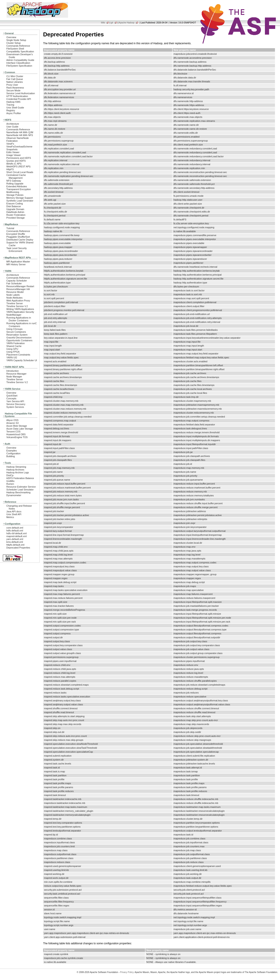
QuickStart (12, 396)
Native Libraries (15, 82)
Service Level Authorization (21, 93)
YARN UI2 (12, 357)
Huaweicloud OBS (16, 434)
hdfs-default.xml (15, 531)
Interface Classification (18, 63)
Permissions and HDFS (19, 158)
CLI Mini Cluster (15, 76)
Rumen (10, 484)
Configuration (13, 453)
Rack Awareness (15, 88)
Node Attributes (14, 298)
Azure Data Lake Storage (20, 429)
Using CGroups (14, 329)
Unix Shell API (14, 514)
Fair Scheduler (14, 283)
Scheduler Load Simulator (20, 490)
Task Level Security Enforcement (17, 250)
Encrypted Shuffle (16, 234)
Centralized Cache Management (16, 176)
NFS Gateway (14, 181)
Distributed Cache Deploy (20, 240)
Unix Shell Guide (15, 108)
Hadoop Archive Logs (18, 472)
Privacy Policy (127, 972)
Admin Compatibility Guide (20, 60)
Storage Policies (15, 195)
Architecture (13, 124)
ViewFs (10, 144)
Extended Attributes (17, 186)
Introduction (13, 371)
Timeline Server (15, 303)
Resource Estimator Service (21, 487)
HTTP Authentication (17, 96)
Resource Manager (16, 374)
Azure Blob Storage (17, 426)
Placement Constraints (18, 355)
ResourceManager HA (18, 289)
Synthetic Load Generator (20, 201)
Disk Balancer (14, 206)
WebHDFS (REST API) (18, 166)
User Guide (12, 127)
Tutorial (10, 228)
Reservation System (17, 335)
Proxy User (12, 85)
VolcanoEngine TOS (17, 437)
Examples (12, 451)
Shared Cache (14, 346)
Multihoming (13, 192)
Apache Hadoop (127, 23)
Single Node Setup (16, 40)
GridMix (10, 481)
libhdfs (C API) (14, 164)
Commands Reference (18, 46)
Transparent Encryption (19, 189)
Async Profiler (14, 113)
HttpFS (10, 169)
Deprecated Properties (18, 548)
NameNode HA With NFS (20, 135)
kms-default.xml (15, 542)
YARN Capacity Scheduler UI (22, 360)
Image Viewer (14, 155)
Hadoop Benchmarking (18, 492)
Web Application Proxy (18, 301)
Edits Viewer (13, 152)
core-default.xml (15, 528)
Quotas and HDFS (16, 161)
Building (11, 456)
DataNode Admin (15, 212)
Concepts (11, 398)
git (112, 23)
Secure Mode (13, 90)
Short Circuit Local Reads (20, 172)
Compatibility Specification (20, 51)
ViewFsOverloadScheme (19, 147)
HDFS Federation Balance (20, 478)
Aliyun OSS (12, 420)
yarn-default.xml (15, 539)
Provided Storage (16, 218)
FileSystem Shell (15, 49)
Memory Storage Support (20, 198)
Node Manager (14, 377)
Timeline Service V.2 (17, 306)
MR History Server (16, 264)
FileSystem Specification (19, 66)
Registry (11, 110)
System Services (15, 407)
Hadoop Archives (15, 470)
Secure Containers (16, 332)
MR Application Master (18, 262)
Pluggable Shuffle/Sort (18, 237)
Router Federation (16, 215)
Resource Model (15, 292)
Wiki (103, 23)
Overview (11, 37)
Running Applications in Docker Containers (19, 319)
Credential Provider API (19, 99)
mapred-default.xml (17, 536)
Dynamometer (14, 495)
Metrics (10, 517)
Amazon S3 (12, 423)
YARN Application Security (20, 312)
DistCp (10, 475)
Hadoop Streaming (16, 467)
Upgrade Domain (15, 209)
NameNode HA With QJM (20, 132)
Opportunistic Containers (19, 340)
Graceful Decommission (19, 338)
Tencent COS (13, 432)
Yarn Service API (15, 401)
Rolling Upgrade (15, 184)
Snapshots (12, 149)
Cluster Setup (14, 43)
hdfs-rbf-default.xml (17, 533)
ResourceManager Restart (20, 286)
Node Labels (13, 295)
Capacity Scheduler (17, 281)
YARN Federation (16, 343)
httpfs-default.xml (15, 545)
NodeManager (14, 315)
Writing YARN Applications (20, 309)
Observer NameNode (17, 138)
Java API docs (14, 511)
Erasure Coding (15, 203)
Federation (12, 141)
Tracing (10, 105)
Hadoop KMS (13, 102)
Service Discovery (16, 404)
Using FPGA (13, 352)
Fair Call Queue (15, 79)
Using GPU (12, 349)
